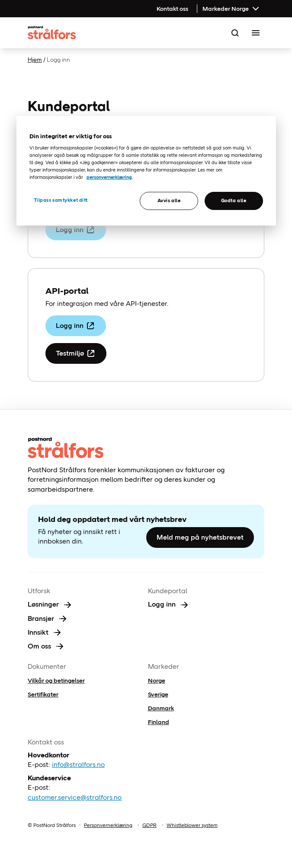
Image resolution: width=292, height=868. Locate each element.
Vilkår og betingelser (56, 680)
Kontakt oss (172, 9)
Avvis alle (169, 200)
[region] (146, 171)
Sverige (158, 694)
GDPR (149, 825)
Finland (159, 722)
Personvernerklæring (108, 825)
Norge (157, 680)
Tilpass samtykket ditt (61, 200)
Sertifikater (43, 694)
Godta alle (234, 200)
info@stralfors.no (78, 765)
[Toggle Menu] (256, 33)
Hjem (35, 60)
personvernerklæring (109, 177)
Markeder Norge (232, 9)
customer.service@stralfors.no (75, 797)
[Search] (235, 33)
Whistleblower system (192, 825)
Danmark (161, 708)
